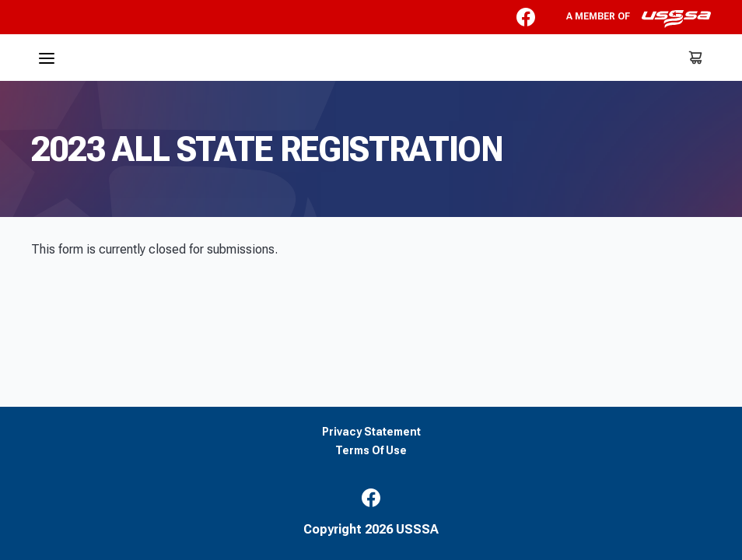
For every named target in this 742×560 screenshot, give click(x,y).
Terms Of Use (371, 451)
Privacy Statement (371, 432)
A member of (639, 19)
